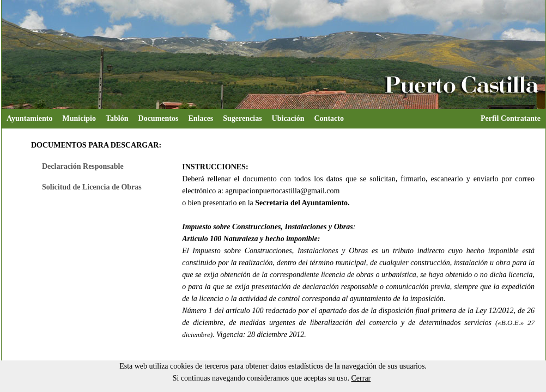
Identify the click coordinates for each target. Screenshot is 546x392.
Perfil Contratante (511, 118)
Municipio (79, 118)
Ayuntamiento (30, 118)
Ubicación (288, 118)
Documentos (159, 118)
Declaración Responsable (83, 166)
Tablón (117, 118)
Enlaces (201, 118)
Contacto (329, 118)
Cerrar (361, 378)
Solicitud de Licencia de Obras (92, 187)
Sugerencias (242, 118)
